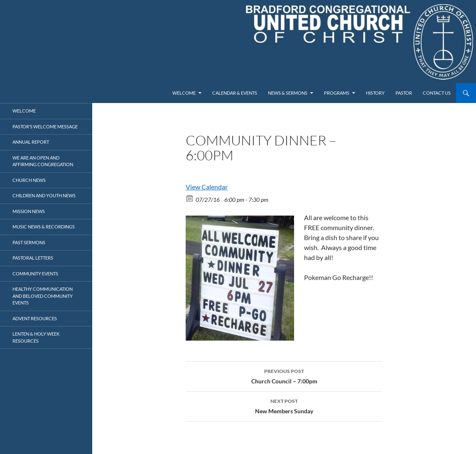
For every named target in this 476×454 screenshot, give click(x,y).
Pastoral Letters (33, 258)
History (375, 93)
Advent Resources (35, 318)
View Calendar (207, 187)
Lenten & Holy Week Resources (36, 337)
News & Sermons (288, 93)
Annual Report (31, 142)
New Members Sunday (284, 405)
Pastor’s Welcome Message (45, 126)
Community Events (35, 274)
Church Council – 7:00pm (284, 375)
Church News (29, 180)
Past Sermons (29, 242)
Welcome (184, 93)
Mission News (29, 211)
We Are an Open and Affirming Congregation (43, 161)
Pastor (404, 93)
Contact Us (437, 93)
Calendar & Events (235, 93)
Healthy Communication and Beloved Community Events (43, 296)
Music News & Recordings (44, 227)
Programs (337, 93)
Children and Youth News (44, 195)
